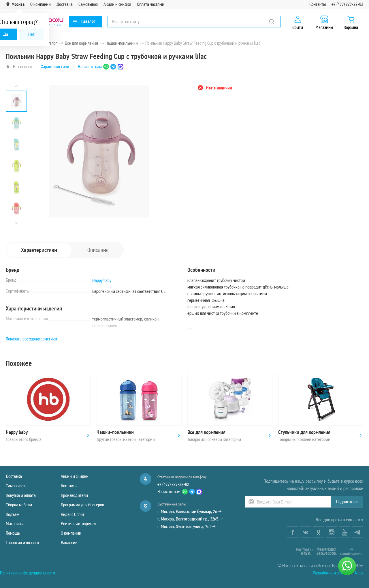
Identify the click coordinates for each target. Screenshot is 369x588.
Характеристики (55, 67)
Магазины (15, 524)
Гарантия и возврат (23, 543)
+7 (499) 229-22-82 (347, 4)
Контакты (318, 4)
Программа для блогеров (82, 505)
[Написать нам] (347, 566)
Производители (74, 495)
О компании (41, 4)
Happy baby (102, 280)
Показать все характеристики (31, 339)
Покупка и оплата (21, 495)
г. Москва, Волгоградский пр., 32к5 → (190, 519)
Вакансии (69, 543)
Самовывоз (88, 4)
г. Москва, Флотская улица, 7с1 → (187, 526)
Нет (31, 34)
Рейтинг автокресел (78, 524)
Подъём (13, 514)
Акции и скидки (117, 4)
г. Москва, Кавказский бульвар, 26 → (190, 511)
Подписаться (347, 502)
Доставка (65, 4)
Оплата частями (151, 4)
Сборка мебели (19, 505)
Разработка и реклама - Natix (338, 573)
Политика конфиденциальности (28, 573)
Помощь (13, 533)
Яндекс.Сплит (73, 514)
